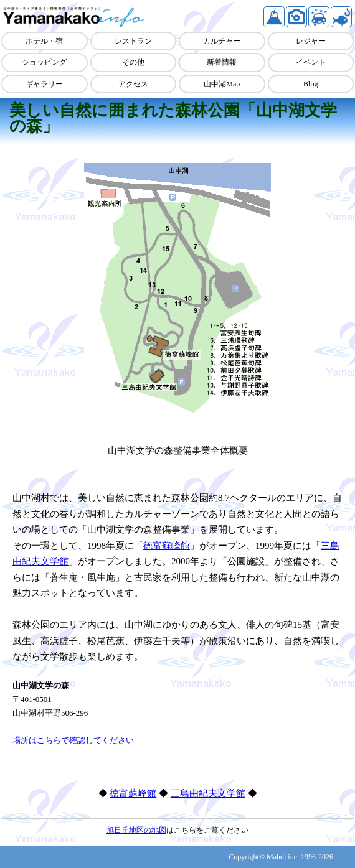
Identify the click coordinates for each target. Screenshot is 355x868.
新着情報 (222, 62)
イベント (311, 62)
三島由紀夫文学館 (208, 793)
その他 (133, 62)
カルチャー (222, 41)
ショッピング (44, 62)
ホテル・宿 (44, 41)
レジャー (311, 41)
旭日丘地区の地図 (136, 830)
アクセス (133, 84)
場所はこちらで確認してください (73, 740)
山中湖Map (222, 84)
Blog (310, 84)
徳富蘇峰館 (167, 546)
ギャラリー (44, 84)
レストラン (133, 41)
